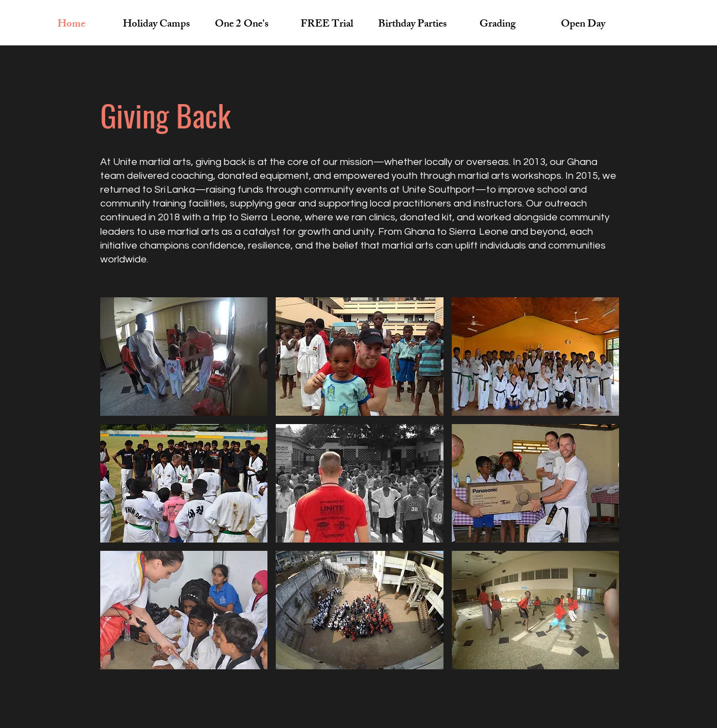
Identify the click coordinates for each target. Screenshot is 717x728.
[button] (184, 357)
